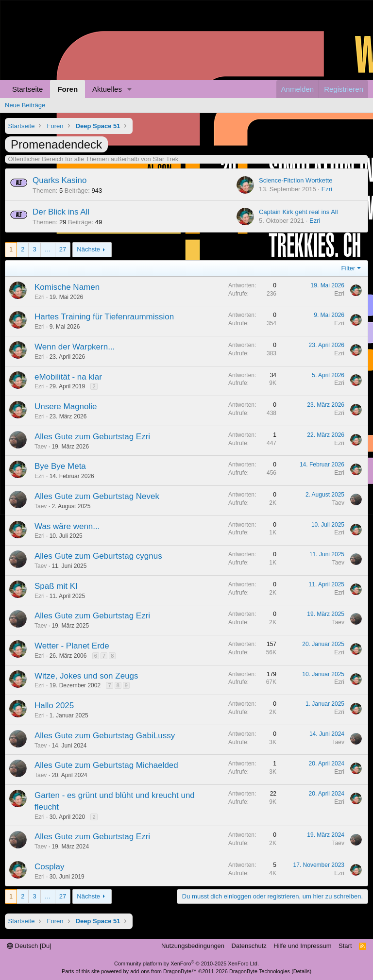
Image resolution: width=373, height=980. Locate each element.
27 (63, 249)
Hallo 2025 (54, 706)
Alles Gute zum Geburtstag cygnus (98, 556)
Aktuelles (107, 89)
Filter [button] (348, 268)
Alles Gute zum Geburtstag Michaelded (106, 765)
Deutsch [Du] (29, 946)
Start (345, 946)
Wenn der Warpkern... (75, 347)
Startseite (27, 89)
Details (302, 971)
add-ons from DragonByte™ (163, 971)
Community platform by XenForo (186, 963)
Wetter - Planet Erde (72, 646)
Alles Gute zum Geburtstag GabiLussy (105, 736)
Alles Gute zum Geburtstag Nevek (97, 496)
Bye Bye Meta (60, 466)
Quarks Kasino (60, 180)
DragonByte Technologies (260, 971)
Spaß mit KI (56, 586)
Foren (68, 89)
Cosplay (49, 867)
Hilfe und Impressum (302, 946)
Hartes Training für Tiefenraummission (104, 317)
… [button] (48, 249)
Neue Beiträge (25, 105)
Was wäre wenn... (67, 526)
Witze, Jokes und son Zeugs (86, 676)
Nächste (88, 249)
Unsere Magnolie (66, 407)
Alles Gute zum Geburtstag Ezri (92, 437)
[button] (130, 89)
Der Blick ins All (61, 212)
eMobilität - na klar (68, 377)
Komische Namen (67, 287)
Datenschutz (249, 946)
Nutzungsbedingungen (193, 946)
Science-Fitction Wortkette (296, 180)
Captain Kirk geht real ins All (298, 212)
